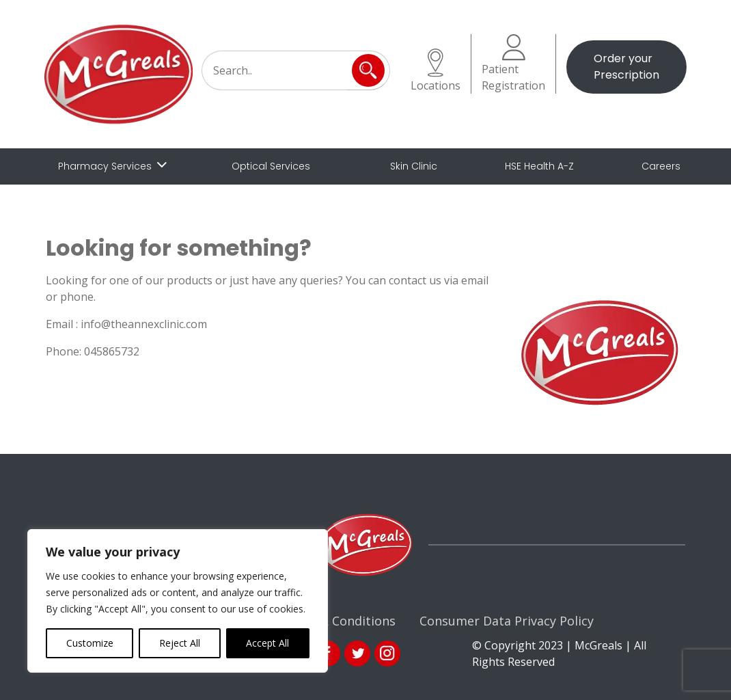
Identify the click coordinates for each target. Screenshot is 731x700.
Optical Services (271, 166)
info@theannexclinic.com (144, 324)
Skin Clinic (414, 166)
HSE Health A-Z (539, 166)
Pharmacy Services (105, 166)
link (357, 654)
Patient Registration (513, 64)
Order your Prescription (626, 67)
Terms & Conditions (337, 621)
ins (387, 654)
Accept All (267, 643)
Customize (90, 643)
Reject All (180, 643)
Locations (436, 71)
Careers (661, 166)
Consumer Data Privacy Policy (507, 621)
